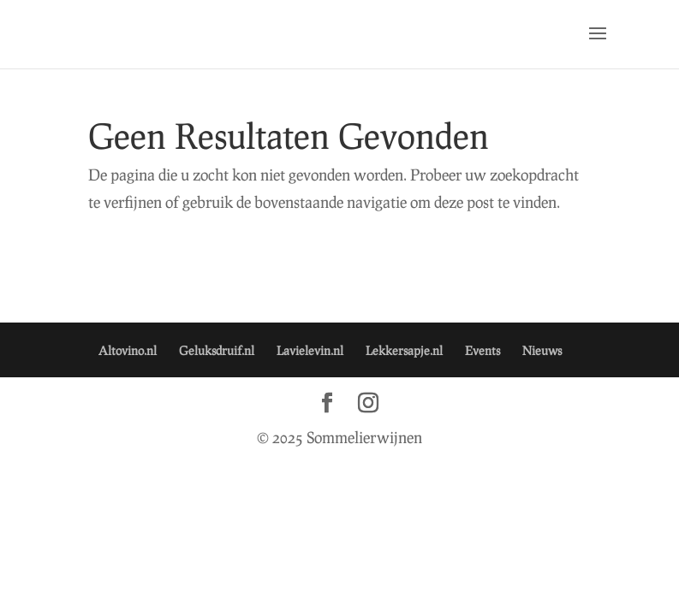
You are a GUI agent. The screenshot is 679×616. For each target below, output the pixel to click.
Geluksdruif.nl (217, 350)
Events (482, 350)
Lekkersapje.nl (404, 350)
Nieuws (542, 350)
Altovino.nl (128, 350)
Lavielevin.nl (310, 350)
